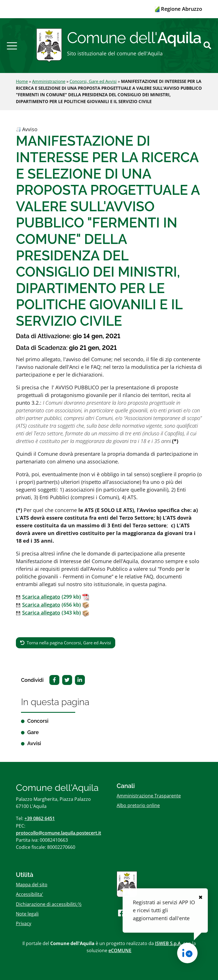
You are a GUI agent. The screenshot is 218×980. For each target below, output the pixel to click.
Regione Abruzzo (179, 9)
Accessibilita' (30, 894)
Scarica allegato (41, 597)
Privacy (24, 923)
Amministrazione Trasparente (149, 796)
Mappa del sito (32, 885)
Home (22, 81)
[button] (12, 45)
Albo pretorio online (138, 805)
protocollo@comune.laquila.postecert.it (58, 833)
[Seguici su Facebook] (121, 913)
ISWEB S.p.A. (168, 943)
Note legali (27, 914)
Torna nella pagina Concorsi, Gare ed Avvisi (69, 643)
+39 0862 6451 (40, 818)
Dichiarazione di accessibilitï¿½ (49, 904)
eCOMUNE (120, 950)
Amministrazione (49, 81)
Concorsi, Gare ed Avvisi (93, 81)
